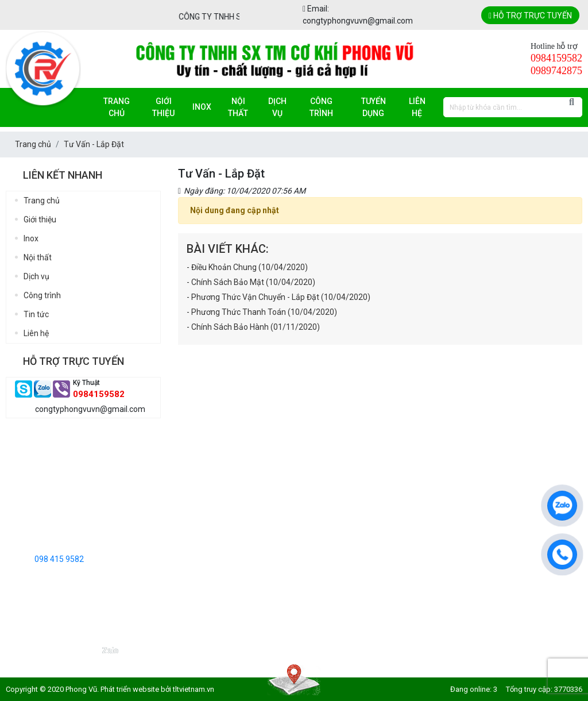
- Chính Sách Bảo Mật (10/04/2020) (251, 282)
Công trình (321, 107)
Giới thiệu (163, 107)
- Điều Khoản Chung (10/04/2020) (247, 267)
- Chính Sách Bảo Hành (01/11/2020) (253, 327)
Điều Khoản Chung (308, 470)
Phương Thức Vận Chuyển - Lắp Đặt (339, 523)
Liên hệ (417, 107)
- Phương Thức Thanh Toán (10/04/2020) (262, 312)
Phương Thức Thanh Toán (322, 541)
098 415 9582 (59, 559)
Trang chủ (117, 107)
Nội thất (238, 107)
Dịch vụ (277, 107)
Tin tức (36, 314)
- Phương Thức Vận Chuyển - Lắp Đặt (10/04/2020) (278, 297)
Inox (202, 107)
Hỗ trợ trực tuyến (530, 16)
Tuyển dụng (374, 107)
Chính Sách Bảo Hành (314, 559)
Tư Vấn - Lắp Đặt (305, 506)
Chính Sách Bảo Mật (312, 488)
